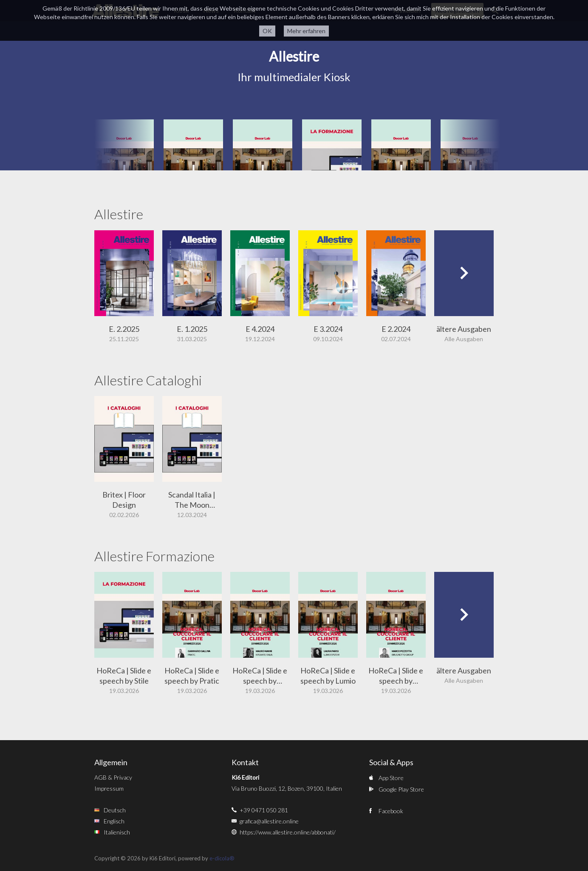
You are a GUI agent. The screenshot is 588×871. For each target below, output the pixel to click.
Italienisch (117, 832)
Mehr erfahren (306, 31)
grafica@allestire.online (269, 821)
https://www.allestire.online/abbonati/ (288, 832)
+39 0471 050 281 (264, 810)
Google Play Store (401, 789)
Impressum (109, 788)
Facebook (391, 811)
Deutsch (115, 810)
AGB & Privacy (113, 777)
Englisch (114, 821)
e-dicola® (222, 858)
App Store (391, 778)
